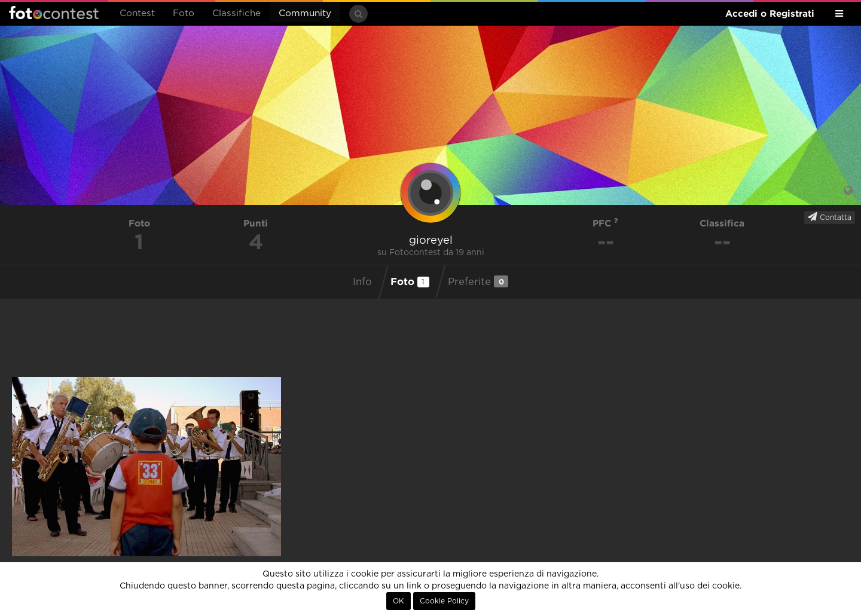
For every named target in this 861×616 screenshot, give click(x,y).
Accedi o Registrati (770, 13)
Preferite (478, 281)
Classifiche (236, 13)
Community (305, 13)
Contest (137, 13)
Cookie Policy (444, 601)
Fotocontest (54, 13)
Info (362, 282)
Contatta (830, 217)
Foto (184, 13)
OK (399, 601)
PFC (605, 223)
